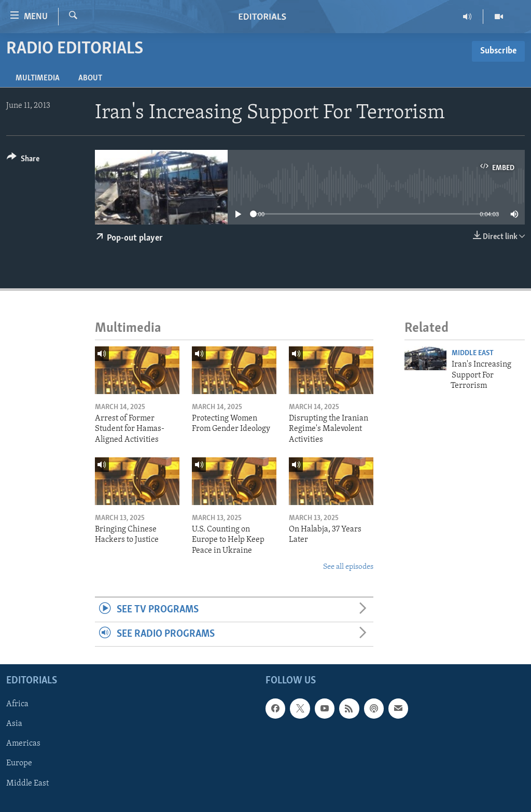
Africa (17, 705)
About (90, 78)
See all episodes (348, 567)
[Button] (23, 160)
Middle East (473, 353)
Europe (19, 764)
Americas (23, 744)
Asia (14, 724)
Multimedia (38, 78)
